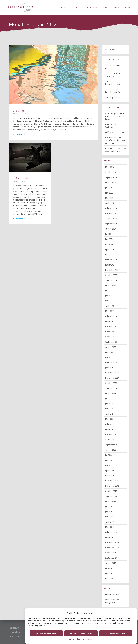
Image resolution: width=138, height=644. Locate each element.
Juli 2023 (109, 290)
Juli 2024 (109, 234)
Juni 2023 (109, 296)
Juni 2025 (109, 193)
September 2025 (112, 177)
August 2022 (111, 347)
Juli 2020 (109, 455)
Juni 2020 (109, 460)
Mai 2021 (109, 409)
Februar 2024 (111, 260)
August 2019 (111, 501)
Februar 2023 (111, 316)
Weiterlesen (18, 134)
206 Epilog (21, 111)
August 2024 (111, 229)
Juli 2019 (109, 506)
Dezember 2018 (112, 542)
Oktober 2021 (111, 383)
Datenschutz (15, 632)
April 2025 (109, 203)
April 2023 (109, 306)
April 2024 (109, 249)
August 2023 (111, 285)
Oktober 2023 (111, 275)
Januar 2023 (110, 321)
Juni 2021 (109, 404)
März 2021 (110, 419)
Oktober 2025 (111, 172)
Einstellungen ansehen (116, 638)
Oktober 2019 (111, 491)
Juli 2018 (109, 568)
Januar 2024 (110, 265)
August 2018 (111, 563)
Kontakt (117, 7)
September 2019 (112, 496)
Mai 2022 (109, 357)
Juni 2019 (109, 512)
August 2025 (111, 182)
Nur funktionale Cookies (81, 638)
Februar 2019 (111, 532)
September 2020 (112, 445)
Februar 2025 (111, 208)
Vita (105, 7)
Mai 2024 (109, 244)
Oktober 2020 (111, 440)
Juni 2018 (109, 573)
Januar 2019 (110, 537)
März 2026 (110, 167)
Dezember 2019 (112, 481)
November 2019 (112, 486)
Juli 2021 (109, 398)
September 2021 (112, 388)
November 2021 (112, 378)
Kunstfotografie (112, 595)
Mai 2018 (109, 578)
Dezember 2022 (112, 326)
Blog (128, 7)
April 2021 (109, 414)
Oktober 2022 (111, 337)
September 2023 (112, 280)
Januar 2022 (110, 368)
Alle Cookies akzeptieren (46, 638)
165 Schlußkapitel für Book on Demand (115, 140)
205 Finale (21, 178)
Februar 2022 (111, 362)
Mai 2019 (109, 517)
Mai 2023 (109, 301)
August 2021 (111, 393)
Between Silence (70, 7)
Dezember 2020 (112, 434)
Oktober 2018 (111, 553)
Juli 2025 (109, 188)
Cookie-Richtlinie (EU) (18, 636)
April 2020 (109, 470)
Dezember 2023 (112, 270)
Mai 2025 (109, 198)
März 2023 (110, 311)
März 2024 (110, 254)
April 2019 (109, 522)
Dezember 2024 (112, 213)
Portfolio (91, 7)
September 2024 (112, 224)
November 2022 (112, 332)
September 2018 (112, 558)
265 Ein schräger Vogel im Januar (115, 116)
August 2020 (111, 450)
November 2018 (112, 548)
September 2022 (112, 342)
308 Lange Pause (113, 97)
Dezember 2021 (112, 373)
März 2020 (110, 476)
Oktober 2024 (111, 218)
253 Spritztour (118, 132)
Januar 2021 (110, 429)
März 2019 (110, 527)
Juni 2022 (109, 352)
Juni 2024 (109, 239)
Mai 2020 (109, 465)
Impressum (14, 628)
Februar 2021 (111, 424)
